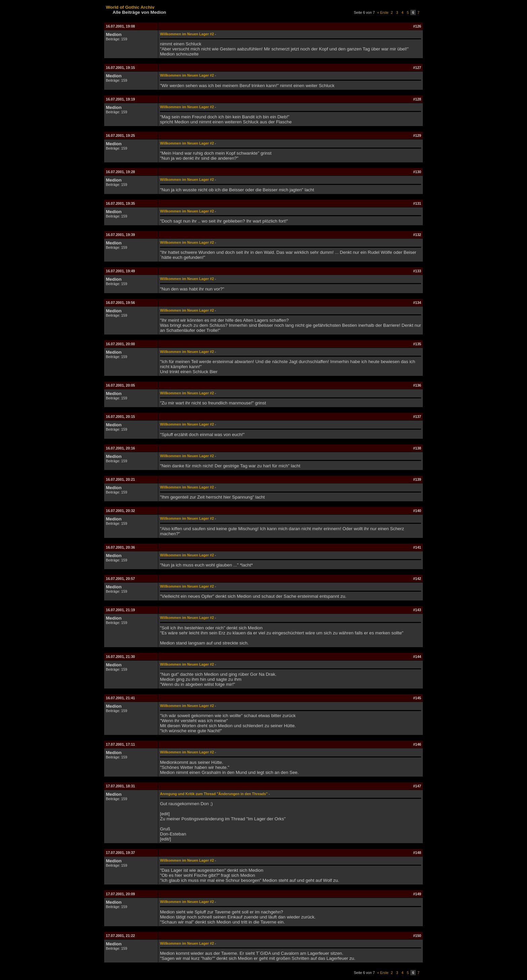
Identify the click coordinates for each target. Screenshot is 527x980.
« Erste (383, 12)
